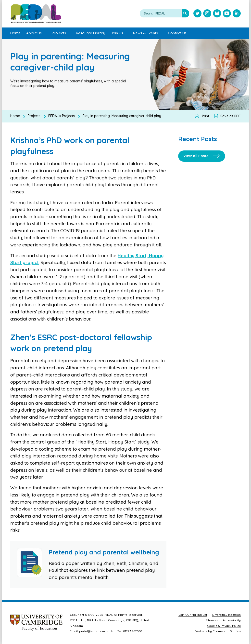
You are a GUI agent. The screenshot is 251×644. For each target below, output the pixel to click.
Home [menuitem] (15, 33)
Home (15, 116)
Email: (74, 631)
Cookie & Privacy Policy (224, 626)
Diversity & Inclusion (226, 615)
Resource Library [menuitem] (91, 33)
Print (206, 116)
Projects (34, 116)
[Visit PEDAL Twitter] (197, 14)
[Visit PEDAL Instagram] (207, 14)
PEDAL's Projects (62, 116)
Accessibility (232, 620)
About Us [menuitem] (34, 33)
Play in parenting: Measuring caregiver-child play (122, 116)
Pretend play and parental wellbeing (104, 552)
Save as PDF (231, 116)
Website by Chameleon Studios (218, 631)
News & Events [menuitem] (145, 33)
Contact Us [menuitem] (177, 33)
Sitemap (212, 620)
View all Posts (196, 156)
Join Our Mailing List (193, 615)
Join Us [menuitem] (117, 33)
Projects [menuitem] (59, 33)
